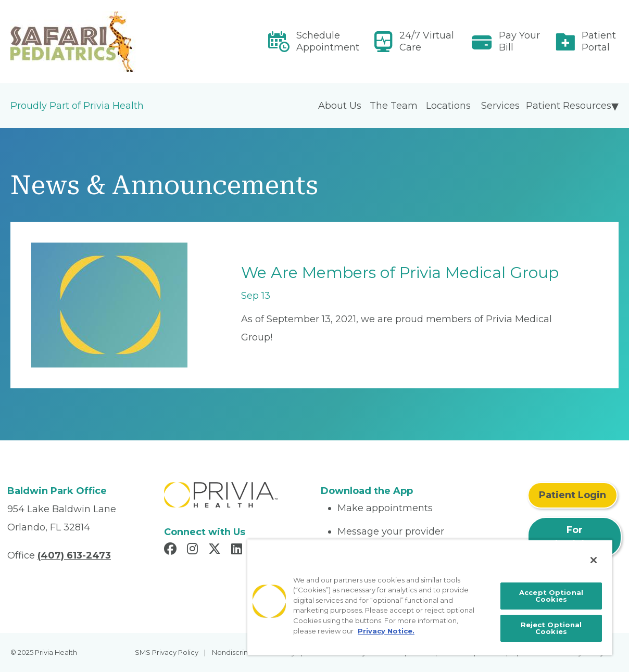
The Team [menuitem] (394, 106)
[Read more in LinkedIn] (238, 550)
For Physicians (575, 537)
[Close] (594, 560)
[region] (430, 597)
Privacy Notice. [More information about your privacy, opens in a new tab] (386, 631)
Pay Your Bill (519, 41)
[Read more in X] (216, 550)
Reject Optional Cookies (551, 628)
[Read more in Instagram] (194, 550)
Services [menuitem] (500, 106)
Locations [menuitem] (448, 106)
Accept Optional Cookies (551, 596)
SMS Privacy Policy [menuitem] (167, 652)
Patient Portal (599, 41)
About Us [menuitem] (340, 106)
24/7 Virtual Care (427, 41)
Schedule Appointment (328, 41)
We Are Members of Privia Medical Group (400, 272)
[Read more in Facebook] (172, 550)
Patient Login (573, 495)
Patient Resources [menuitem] (569, 106)
